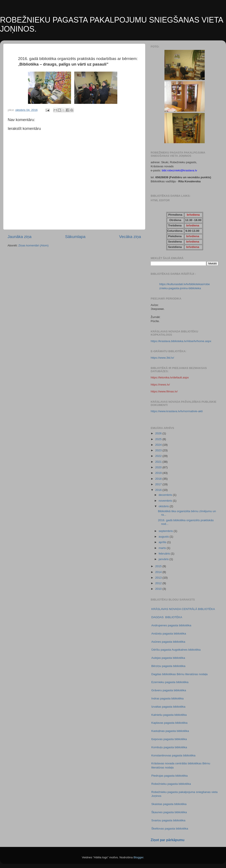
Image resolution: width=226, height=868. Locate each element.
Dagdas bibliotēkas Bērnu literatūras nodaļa (179, 674)
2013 (159, 578)
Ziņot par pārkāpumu (168, 840)
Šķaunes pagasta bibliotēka (169, 812)
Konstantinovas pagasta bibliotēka (173, 755)
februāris (165, 554)
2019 (159, 473)
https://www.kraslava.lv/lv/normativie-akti (177, 411)
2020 (159, 467)
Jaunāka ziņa (19, 237)
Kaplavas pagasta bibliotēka (169, 723)
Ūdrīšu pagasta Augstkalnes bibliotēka (176, 650)
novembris (166, 501)
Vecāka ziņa (130, 237)
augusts (164, 537)
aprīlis (163, 542)
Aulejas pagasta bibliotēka (168, 658)
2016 (159, 490)
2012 (159, 583)
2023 (159, 450)
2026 (159, 433)
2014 (159, 572)
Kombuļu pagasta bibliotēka (169, 747)
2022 (159, 456)
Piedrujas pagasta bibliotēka (169, 776)
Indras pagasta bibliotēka (167, 698)
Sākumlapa (75, 237)
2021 (159, 462)
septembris (166, 531)
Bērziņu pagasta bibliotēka (168, 666)
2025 (159, 439)
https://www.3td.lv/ (162, 358)
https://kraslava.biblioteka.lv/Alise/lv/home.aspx (181, 341)
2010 (159, 589)
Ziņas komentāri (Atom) (33, 245)
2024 (159, 445)
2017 (159, 484)
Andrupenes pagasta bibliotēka (171, 625)
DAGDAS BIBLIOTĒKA (167, 617)
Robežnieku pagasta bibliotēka (171, 784)
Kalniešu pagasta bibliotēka (169, 715)
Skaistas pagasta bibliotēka (169, 804)
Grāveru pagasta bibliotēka (169, 690)
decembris (166, 495)
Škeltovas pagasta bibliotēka (170, 829)
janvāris (164, 559)
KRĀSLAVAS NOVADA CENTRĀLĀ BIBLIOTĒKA (183, 609)
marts (163, 548)
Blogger (138, 857)
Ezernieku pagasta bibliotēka (170, 682)
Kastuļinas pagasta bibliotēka (170, 731)
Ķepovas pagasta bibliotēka (169, 739)
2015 (159, 566)
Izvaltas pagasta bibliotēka (168, 707)
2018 (159, 479)
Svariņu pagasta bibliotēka (168, 820)
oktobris (164, 506)
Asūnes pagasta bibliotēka (168, 642)
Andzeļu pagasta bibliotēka (169, 634)
